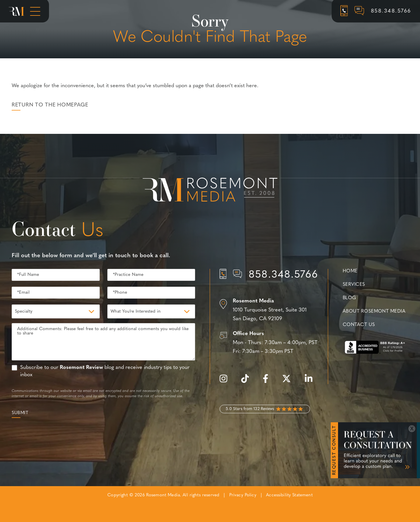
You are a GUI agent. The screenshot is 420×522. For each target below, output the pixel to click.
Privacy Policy (243, 495)
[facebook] (268, 382)
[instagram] (226, 382)
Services (354, 285)
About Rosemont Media (374, 311)
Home (350, 271)
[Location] (269, 310)
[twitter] (289, 382)
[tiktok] (248, 382)
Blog (349, 298)
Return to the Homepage (50, 105)
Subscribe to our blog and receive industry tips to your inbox (105, 371)
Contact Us (359, 325)
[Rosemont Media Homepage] (16, 11)
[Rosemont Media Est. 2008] (210, 191)
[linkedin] (311, 382)
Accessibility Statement (289, 495)
